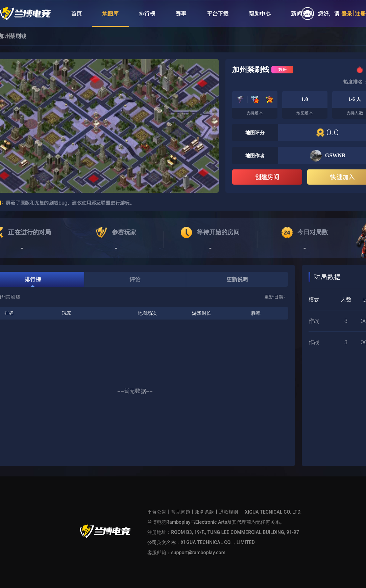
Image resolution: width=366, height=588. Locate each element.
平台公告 (157, 512)
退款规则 (229, 512)
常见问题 (181, 512)
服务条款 (205, 512)
